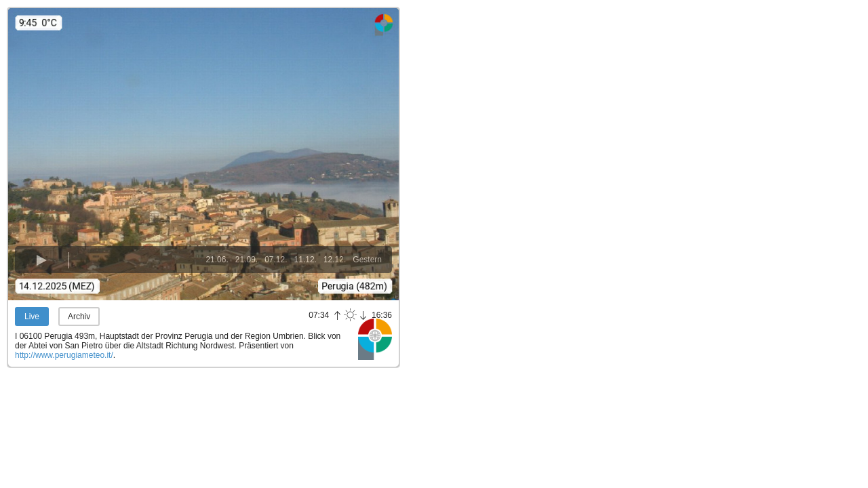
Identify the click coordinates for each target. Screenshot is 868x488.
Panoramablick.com (375, 339)
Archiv (79, 317)
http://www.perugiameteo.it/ (64, 355)
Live (32, 317)
